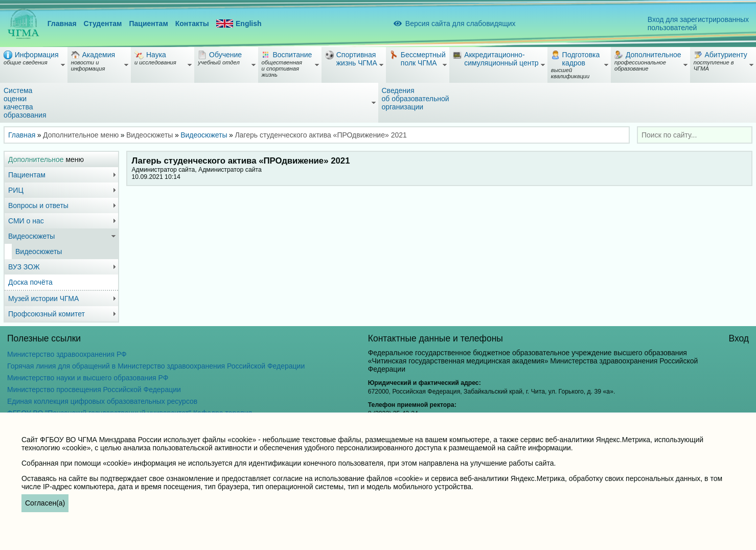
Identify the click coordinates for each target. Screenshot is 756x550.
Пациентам (148, 24)
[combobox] (695, 135)
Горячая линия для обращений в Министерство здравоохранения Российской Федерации (156, 366)
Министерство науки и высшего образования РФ (88, 378)
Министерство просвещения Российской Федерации (94, 389)
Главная (62, 24)
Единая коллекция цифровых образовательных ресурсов (102, 401)
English (239, 24)
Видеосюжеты (204, 135)
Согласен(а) (45, 503)
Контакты (192, 24)
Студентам (103, 24)
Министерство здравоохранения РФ (67, 354)
